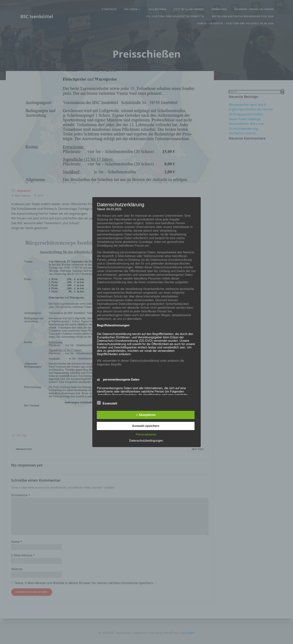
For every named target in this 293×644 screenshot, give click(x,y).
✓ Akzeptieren (146, 415)
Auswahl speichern (146, 426)
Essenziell (107, 403)
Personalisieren (146, 434)
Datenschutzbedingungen (146, 441)
